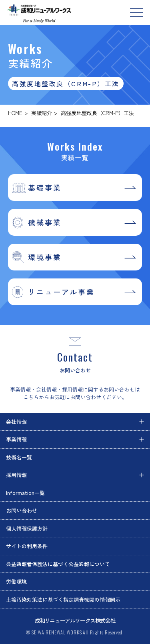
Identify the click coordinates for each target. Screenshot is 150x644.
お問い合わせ (22, 510)
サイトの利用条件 (27, 546)
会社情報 (16, 422)
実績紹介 (42, 113)
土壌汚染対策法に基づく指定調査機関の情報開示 (63, 599)
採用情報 (16, 475)
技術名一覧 (19, 457)
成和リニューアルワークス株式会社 (75, 620)
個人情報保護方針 (27, 528)
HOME (15, 113)
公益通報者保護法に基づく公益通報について (58, 564)
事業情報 (16, 439)
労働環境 (16, 581)
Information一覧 (25, 493)
